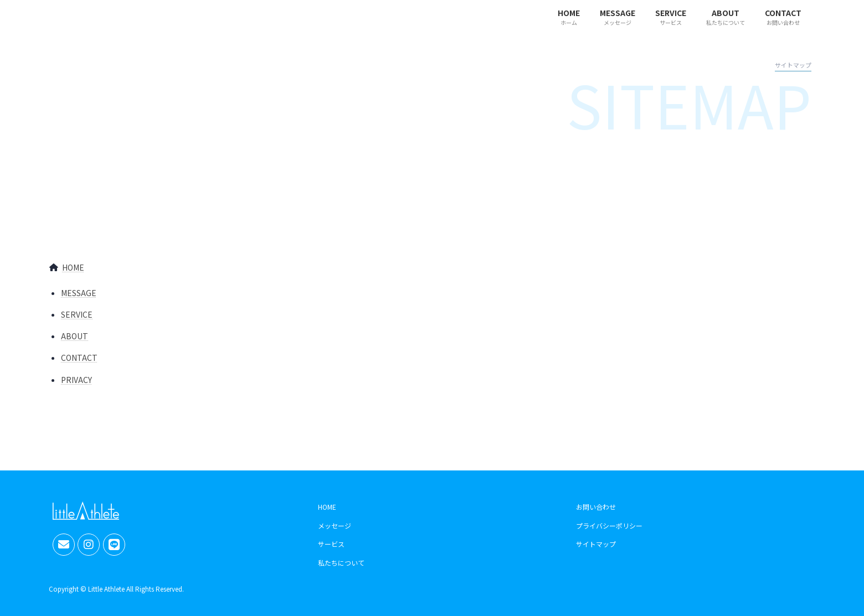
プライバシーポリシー (609, 526)
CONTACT (79, 358)
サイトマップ (596, 544)
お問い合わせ (596, 507)
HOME (73, 267)
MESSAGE (79, 293)
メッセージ (335, 526)
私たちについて (341, 563)
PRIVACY (76, 380)
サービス (331, 544)
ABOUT (74, 336)
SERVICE (77, 314)
